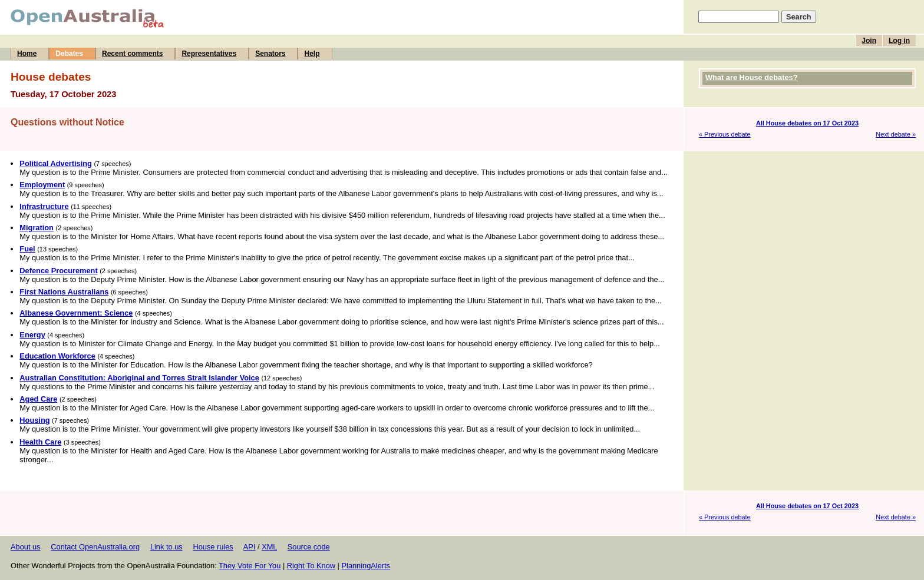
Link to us (166, 547)
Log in (899, 41)
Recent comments (132, 54)
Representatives (209, 54)
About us (26, 547)
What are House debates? (751, 77)
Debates (69, 54)
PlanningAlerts (366, 566)
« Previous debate (725, 134)
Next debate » (896, 134)
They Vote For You (250, 566)
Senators (270, 54)
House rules (213, 547)
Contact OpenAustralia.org (95, 547)
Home (27, 54)
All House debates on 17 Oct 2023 (807, 123)
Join (869, 41)
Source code (309, 547)
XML (269, 547)
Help (312, 54)
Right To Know (311, 566)
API (250, 547)
